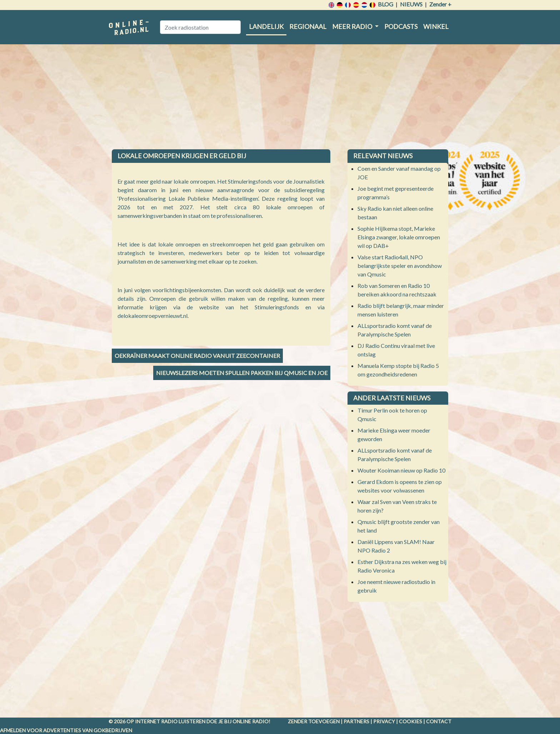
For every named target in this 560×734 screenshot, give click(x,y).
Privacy (384, 721)
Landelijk (266, 26)
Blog (386, 4)
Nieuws (411, 4)
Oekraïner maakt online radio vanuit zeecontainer (197, 356)
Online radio (251, 721)
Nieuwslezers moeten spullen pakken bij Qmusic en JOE (242, 373)
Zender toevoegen (314, 721)
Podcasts (401, 26)
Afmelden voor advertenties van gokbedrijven (66, 730)
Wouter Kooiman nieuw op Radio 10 (401, 470)
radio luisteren (183, 721)
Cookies (411, 721)
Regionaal (308, 26)
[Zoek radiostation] (200, 27)
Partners (356, 721)
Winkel (436, 26)
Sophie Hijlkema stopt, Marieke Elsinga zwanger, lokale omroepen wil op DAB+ (399, 237)
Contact (439, 721)
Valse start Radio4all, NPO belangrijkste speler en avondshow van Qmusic (400, 266)
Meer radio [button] (353, 26)
